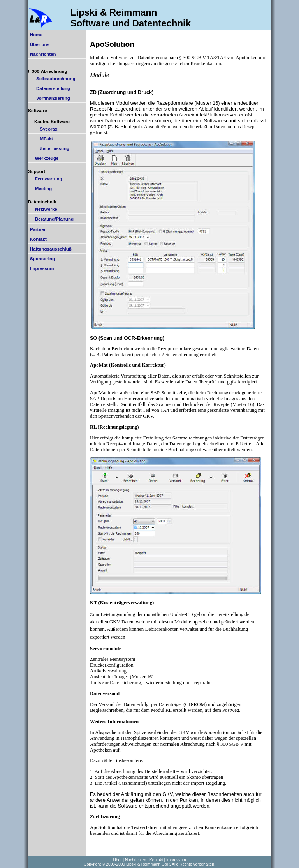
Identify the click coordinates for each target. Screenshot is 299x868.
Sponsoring (42, 259)
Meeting (41, 189)
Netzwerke (44, 209)
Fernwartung (46, 179)
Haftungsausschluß (51, 249)
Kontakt (38, 239)
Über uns (40, 44)
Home (36, 35)
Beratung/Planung (52, 219)
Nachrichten (43, 54)
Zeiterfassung (50, 148)
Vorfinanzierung (50, 98)
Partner (38, 229)
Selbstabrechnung (53, 79)
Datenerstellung (50, 88)
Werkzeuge (44, 158)
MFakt (41, 139)
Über (117, 860)
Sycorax (44, 129)
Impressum (42, 268)
